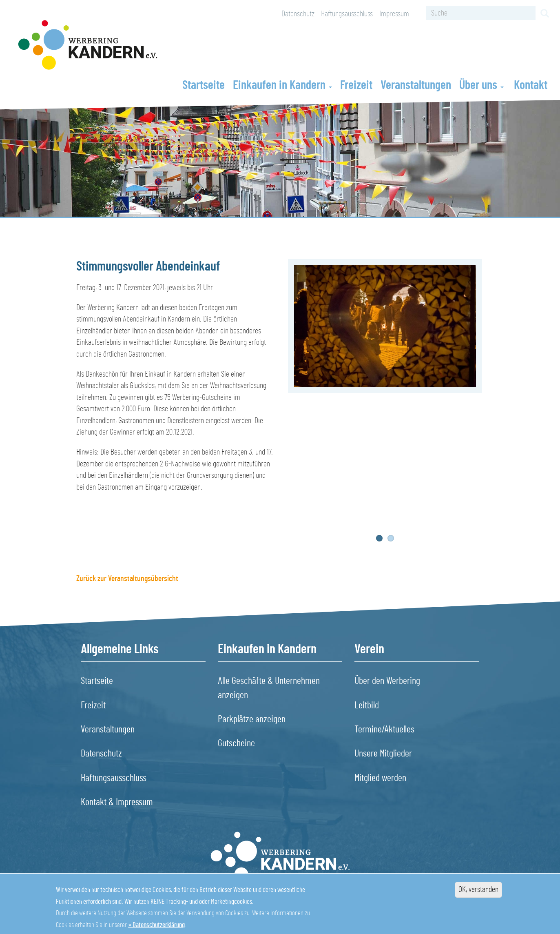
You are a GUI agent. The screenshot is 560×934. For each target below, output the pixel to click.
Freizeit (356, 85)
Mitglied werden (380, 778)
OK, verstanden (478, 896)
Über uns (481, 85)
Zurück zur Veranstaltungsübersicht (127, 579)
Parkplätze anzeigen (252, 719)
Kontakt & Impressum (117, 802)
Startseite (204, 85)
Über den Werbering (387, 681)
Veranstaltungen (416, 85)
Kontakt (531, 85)
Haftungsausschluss (347, 14)
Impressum (394, 14)
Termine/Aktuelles (384, 730)
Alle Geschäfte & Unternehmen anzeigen (269, 688)
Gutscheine (236, 743)
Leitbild (367, 705)
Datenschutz (298, 14)
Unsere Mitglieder (383, 754)
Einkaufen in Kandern (282, 85)
